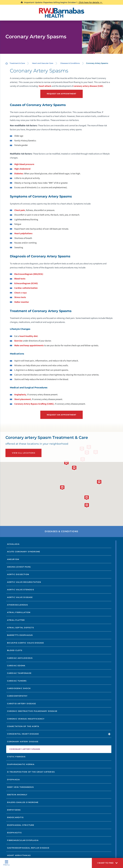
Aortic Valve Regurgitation (24, 582)
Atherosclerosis (18, 605)
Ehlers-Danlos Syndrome (23, 802)
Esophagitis (14, 832)
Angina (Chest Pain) (19, 567)
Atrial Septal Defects (21, 627)
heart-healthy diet (29, 336)
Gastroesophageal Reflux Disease (28, 848)
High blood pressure (24, 164)
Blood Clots (15, 650)
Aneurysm (13, 559)
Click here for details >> (90, 2)
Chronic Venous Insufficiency (26, 718)
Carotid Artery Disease (21, 703)
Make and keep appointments (29, 345)
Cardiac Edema (16, 665)
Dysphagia (14, 779)
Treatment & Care (17, 63)
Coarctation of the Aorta (23, 726)
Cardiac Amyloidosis (20, 658)
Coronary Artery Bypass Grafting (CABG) (34, 404)
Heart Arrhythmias (19, 855)
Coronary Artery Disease (23, 741)
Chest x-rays (21, 293)
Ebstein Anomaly (17, 794)
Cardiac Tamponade (19, 673)
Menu (6, 863)
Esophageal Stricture (21, 825)
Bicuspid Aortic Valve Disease (26, 643)
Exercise (18, 341)
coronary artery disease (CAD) (88, 86)
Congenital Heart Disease (23, 734)
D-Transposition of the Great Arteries (31, 772)
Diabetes (19, 173)
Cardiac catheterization (26, 288)
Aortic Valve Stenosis (21, 589)
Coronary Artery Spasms (25, 749)
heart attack (45, 86)
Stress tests (20, 297)
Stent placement (23, 399)
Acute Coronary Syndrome (24, 551)
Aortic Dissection (18, 574)
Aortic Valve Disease (20, 597)
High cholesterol (22, 169)
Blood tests (20, 279)
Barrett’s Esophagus (20, 635)
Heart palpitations (23, 233)
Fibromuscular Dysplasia (23, 840)
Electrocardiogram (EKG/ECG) (29, 274)
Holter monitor (22, 302)
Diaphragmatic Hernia (21, 764)
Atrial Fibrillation (19, 612)
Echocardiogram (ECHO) (26, 283)
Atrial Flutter (16, 620)
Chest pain (20, 210)
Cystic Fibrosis (16, 756)
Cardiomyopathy (17, 696)
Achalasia (13, 544)
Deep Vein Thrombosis (21, 787)
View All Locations (23, 453)
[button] (107, 863)
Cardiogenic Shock (19, 688)
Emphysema (14, 810)
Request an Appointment (62, 94)
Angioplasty (20, 395)
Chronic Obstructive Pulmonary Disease (32, 711)
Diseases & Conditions (70, 63)
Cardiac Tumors (17, 680)
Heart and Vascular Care (43, 63)
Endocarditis (15, 817)
